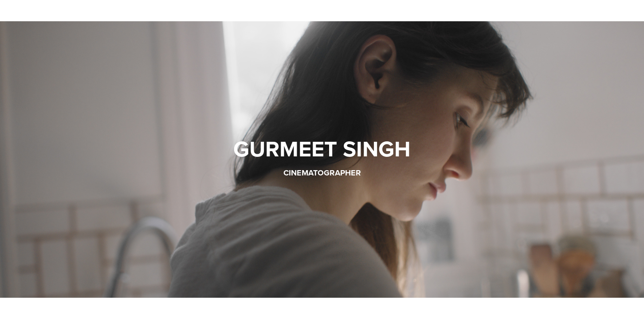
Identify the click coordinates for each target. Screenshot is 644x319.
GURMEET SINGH (322, 148)
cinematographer (322, 173)
